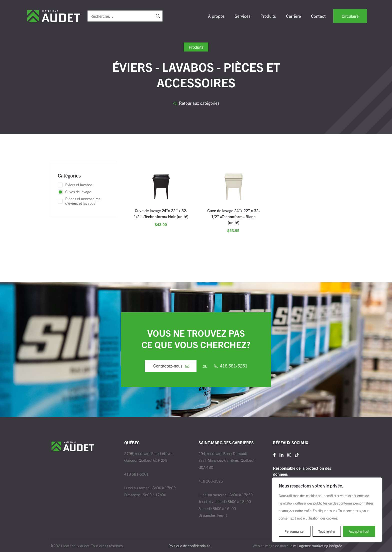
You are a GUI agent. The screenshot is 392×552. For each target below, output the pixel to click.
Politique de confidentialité (189, 546)
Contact (318, 16)
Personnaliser (295, 531)
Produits (268, 16)
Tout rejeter (327, 531)
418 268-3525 (211, 481)
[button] (158, 16)
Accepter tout (359, 531)
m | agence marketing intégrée (318, 546)
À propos (216, 16)
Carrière (293, 16)
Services (243, 16)
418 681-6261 (136, 474)
